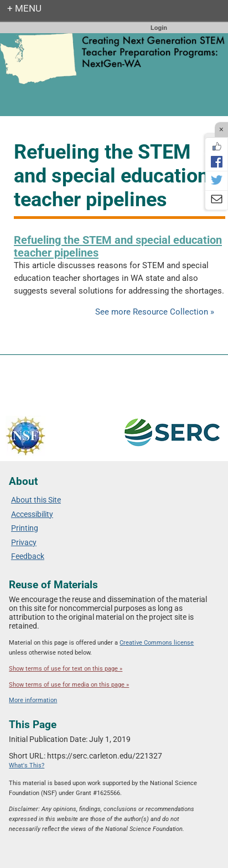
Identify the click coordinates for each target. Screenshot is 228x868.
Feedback (28, 556)
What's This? (27, 765)
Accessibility (32, 514)
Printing (25, 528)
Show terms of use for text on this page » (66, 669)
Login (159, 28)
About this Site (36, 500)
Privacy (24, 542)
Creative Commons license (157, 643)
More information (33, 700)
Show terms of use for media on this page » (69, 685)
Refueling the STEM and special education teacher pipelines (118, 246)
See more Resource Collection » (155, 312)
